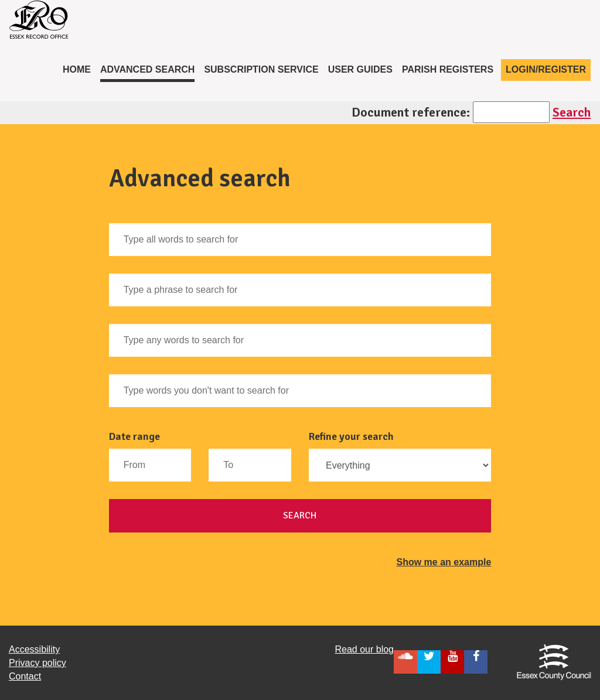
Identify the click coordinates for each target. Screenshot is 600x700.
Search (572, 112)
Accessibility (34, 649)
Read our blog (364, 649)
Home (79, 69)
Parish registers (448, 69)
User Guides (360, 69)
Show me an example (444, 562)
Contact (25, 676)
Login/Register (546, 69)
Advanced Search (148, 69)
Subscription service (261, 69)
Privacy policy (37, 663)
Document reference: (411, 112)
